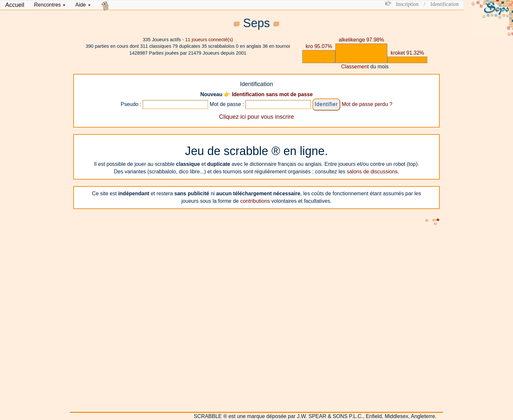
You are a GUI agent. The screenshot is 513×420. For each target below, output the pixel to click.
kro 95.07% (319, 46)
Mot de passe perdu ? (367, 104)
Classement (355, 67)
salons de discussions (372, 172)
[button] (50, 5)
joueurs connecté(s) (209, 40)
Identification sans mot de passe (272, 94)
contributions (255, 201)
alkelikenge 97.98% (361, 40)
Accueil (15, 5)
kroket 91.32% (407, 53)
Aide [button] (83, 5)
